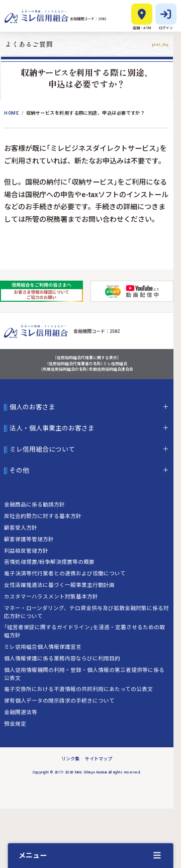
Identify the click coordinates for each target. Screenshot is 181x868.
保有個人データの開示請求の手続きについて (59, 701)
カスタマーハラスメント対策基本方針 (51, 597)
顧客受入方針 (21, 528)
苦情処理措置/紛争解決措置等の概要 (49, 562)
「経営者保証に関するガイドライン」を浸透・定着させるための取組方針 (84, 631)
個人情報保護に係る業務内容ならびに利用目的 (62, 659)
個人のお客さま (32, 407)
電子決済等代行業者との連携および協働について (65, 574)
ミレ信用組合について (42, 450)
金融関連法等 (21, 712)
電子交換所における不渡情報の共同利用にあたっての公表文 (78, 689)
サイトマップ (99, 759)
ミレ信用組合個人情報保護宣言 (43, 647)
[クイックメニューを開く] (90, 855)
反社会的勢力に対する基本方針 (43, 516)
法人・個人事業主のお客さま (52, 428)
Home (11, 113)
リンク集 (70, 759)
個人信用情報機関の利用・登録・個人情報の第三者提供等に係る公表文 (84, 674)
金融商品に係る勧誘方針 (34, 505)
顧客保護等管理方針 (29, 539)
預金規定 (15, 724)
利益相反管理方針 (26, 551)
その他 (19, 471)
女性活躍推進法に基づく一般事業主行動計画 (59, 585)
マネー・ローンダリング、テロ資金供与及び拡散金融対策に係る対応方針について (86, 612)
